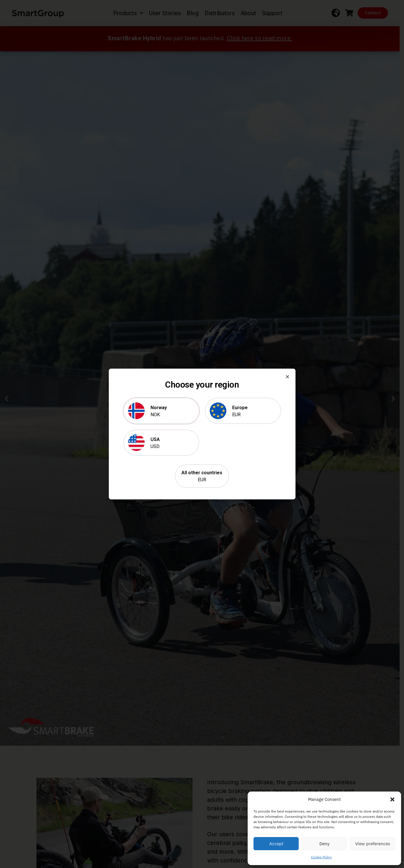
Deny (324, 844)
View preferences (373, 844)
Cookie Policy (321, 857)
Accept (276, 844)
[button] (392, 799)
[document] (202, 434)
